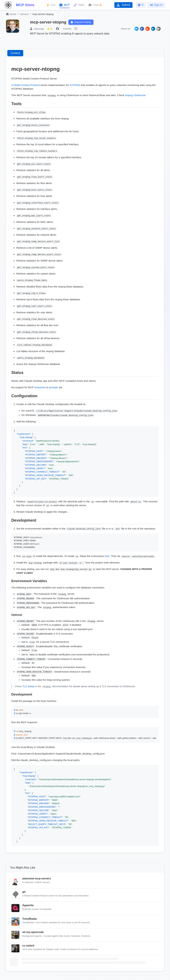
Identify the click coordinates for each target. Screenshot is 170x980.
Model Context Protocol (27, 85)
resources (40, 388)
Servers (24, 14)
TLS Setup (28, 687)
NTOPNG (75, 85)
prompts (54, 388)
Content (15, 54)
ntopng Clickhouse (135, 96)
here (107, 557)
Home (11, 14)
